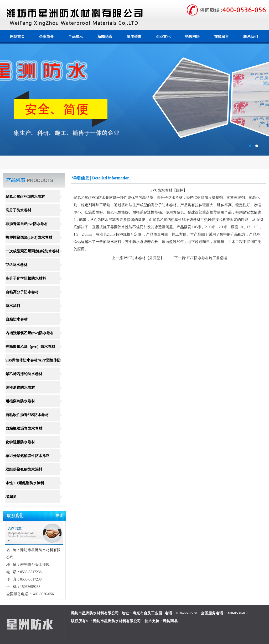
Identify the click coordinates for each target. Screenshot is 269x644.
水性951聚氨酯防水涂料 (25, 483)
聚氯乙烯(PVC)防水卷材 (25, 197)
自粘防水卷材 (17, 319)
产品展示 (76, 37)
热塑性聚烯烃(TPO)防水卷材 (29, 238)
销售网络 (192, 37)
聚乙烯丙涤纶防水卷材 (24, 374)
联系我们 (251, 37)
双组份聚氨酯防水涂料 (24, 469)
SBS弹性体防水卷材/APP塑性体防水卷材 (33, 366)
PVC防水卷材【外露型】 (144, 258)
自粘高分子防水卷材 (22, 292)
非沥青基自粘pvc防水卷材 (27, 224)
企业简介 (46, 37)
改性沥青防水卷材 (20, 388)
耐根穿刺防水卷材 (20, 401)
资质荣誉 (134, 37)
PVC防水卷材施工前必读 (207, 258)
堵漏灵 (11, 497)
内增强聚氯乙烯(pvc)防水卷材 (30, 333)
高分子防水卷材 (18, 210)
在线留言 (221, 37)
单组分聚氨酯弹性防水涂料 (28, 456)
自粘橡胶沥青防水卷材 (24, 429)
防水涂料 (13, 306)
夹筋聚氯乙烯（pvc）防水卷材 (30, 347)
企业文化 (163, 37)
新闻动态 (105, 37)
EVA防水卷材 (17, 265)
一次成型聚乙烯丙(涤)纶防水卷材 (32, 251)
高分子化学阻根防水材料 (26, 278)
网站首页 (17, 37)
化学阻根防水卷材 (20, 442)
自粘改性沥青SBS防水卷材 (27, 415)
